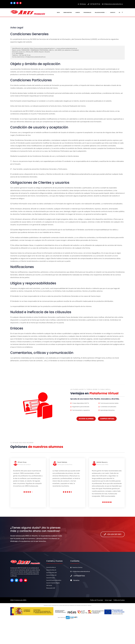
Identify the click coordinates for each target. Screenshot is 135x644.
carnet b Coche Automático (54, 580)
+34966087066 (79, 576)
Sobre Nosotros (68, 13)
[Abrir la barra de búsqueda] (122, 13)
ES (119, 13)
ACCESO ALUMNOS (86, 419)
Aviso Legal (108, 600)
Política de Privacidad (97, 600)
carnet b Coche (50, 578)
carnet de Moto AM (51, 573)
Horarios (76, 580)
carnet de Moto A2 (51, 575)
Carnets (78, 13)
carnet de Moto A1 (51, 570)
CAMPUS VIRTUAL (107, 419)
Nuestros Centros (77, 567)
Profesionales (87, 13)
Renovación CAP (51, 588)
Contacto (113, 13)
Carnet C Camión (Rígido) (53, 583)
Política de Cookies (119, 600)
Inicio (58, 13)
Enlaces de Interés (102, 13)
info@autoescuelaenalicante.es (81, 571)
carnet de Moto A (51, 567)
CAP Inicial (49, 585)
